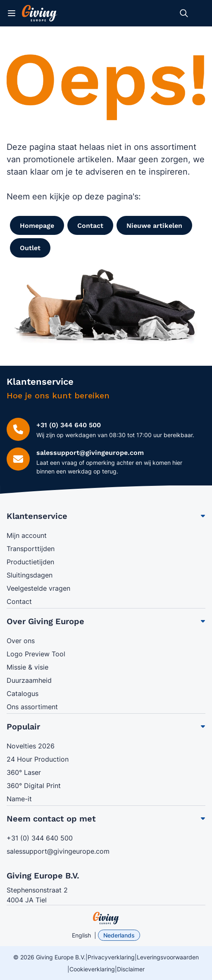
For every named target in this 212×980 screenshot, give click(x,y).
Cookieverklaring (92, 969)
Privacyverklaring (111, 957)
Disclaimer (131, 969)
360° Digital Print (34, 786)
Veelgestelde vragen (38, 588)
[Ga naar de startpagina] (40, 13)
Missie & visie (27, 667)
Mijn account (27, 535)
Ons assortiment (32, 707)
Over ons (21, 641)
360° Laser (24, 772)
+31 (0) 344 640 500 (40, 838)
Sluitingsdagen (30, 575)
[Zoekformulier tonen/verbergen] (184, 13)
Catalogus (23, 694)
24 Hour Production (38, 759)
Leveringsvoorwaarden (168, 957)
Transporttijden (31, 549)
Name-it (19, 799)
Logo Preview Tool (36, 654)
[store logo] (106, 918)
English (81, 935)
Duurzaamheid (29, 680)
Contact (19, 601)
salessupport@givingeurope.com (58, 851)
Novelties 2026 (31, 746)
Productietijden (30, 562)
